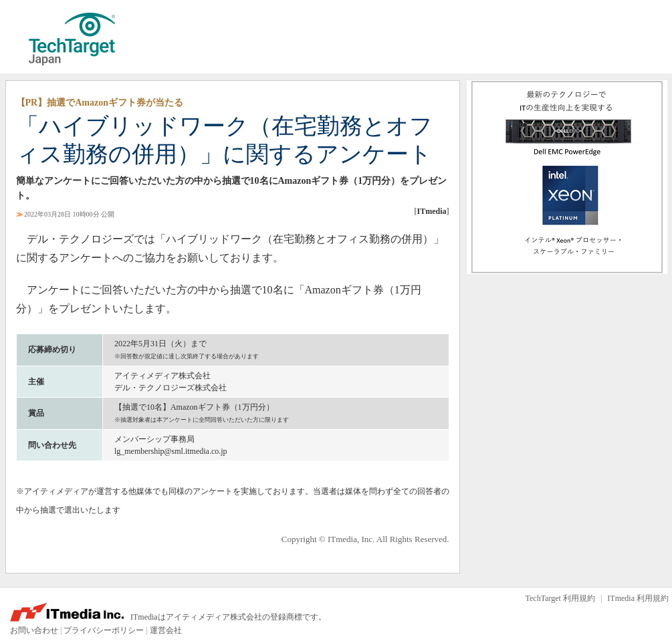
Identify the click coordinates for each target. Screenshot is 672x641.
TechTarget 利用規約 (560, 598)
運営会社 (166, 630)
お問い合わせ (34, 630)
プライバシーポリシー (104, 630)
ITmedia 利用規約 (638, 598)
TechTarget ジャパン (72, 39)
